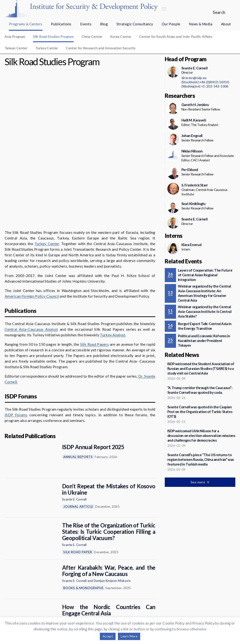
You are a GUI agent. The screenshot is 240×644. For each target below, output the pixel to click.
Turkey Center (47, 48)
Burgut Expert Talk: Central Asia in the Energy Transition (205, 326)
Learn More (129, 636)
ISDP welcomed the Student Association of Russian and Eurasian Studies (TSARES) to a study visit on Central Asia (201, 368)
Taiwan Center (16, 48)
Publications (61, 24)
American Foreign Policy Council (32, 230)
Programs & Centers (26, 24)
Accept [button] (108, 636)
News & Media (201, 24)
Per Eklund (190, 170)
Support (57, 606)
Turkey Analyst (112, 269)
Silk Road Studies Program (53, 36)
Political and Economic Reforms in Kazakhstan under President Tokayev (204, 341)
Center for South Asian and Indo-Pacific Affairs (176, 36)
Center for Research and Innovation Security (101, 48)
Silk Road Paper (78, 486)
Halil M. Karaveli (194, 120)
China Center (92, 36)
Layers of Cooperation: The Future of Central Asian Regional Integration (205, 275)
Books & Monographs (83, 522)
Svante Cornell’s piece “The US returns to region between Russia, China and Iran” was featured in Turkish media (201, 459)
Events (86, 24)
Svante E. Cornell (74, 434)
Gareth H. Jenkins (195, 105)
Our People (171, 24)
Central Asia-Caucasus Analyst (31, 263)
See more (78, 582)
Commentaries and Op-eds (88, 562)
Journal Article (78, 441)
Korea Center (121, 36)
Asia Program (15, 36)
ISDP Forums (16, 349)
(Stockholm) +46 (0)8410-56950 (205, 82)
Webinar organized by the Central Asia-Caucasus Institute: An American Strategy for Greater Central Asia (204, 293)
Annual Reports (78, 391)
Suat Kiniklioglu (193, 204)
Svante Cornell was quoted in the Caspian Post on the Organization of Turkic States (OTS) (200, 412)
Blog (104, 24)
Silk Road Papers (94, 278)
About (226, 24)
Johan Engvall (72, 554)
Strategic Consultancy (135, 24)
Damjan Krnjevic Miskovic (112, 515)
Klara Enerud (191, 245)
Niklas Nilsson (192, 151)
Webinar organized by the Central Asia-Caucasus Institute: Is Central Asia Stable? (205, 311)
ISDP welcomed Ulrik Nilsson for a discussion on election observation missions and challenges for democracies (201, 436)
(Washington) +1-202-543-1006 (205, 86)
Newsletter (57, 595)
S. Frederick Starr (195, 185)
